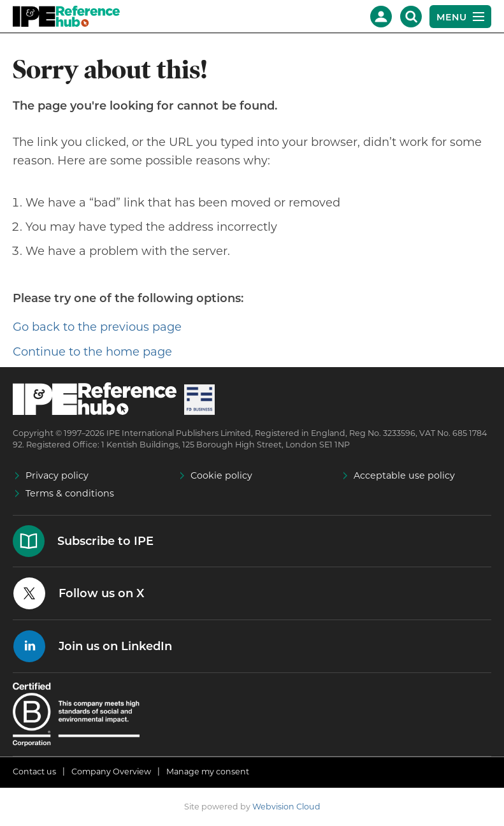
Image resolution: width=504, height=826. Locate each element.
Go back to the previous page (97, 327)
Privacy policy (57, 475)
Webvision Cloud (286, 807)
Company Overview (111, 772)
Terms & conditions (70, 493)
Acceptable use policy (404, 475)
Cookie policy (221, 475)
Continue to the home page (92, 352)
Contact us (34, 772)
